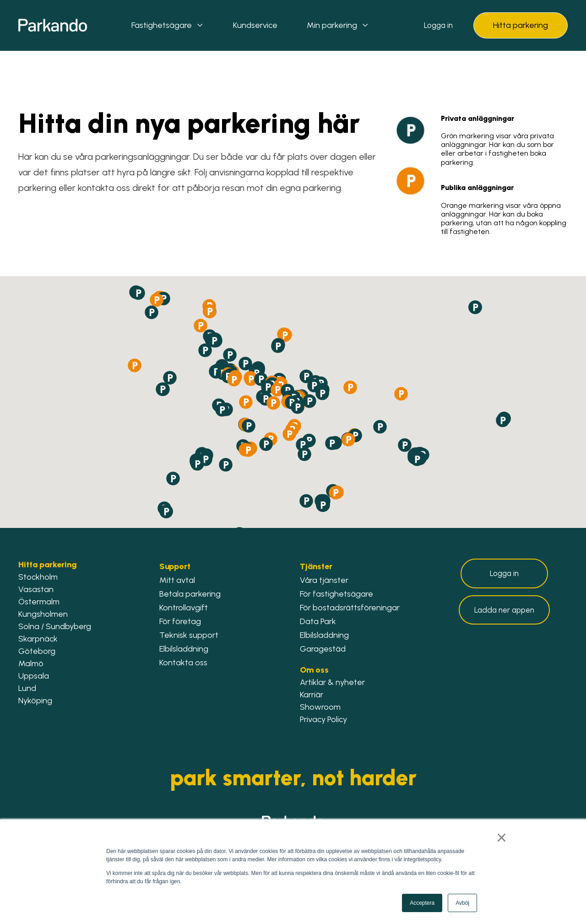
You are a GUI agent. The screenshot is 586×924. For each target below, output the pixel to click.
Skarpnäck (38, 639)
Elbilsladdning (184, 649)
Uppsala (34, 676)
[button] (245, 364)
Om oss (314, 670)
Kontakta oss (183, 663)
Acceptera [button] (422, 903)
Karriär (312, 695)
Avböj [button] (462, 903)
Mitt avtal (177, 580)
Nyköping (35, 701)
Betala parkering (190, 594)
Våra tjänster (324, 580)
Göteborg (37, 651)
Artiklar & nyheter (332, 682)
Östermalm (39, 602)
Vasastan (36, 589)
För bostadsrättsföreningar (350, 608)
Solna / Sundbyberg (55, 626)
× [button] (502, 838)
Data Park (318, 621)
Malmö (31, 663)
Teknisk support (189, 635)
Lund (27, 688)
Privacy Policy (323, 719)
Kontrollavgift (184, 608)
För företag (180, 621)
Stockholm (39, 577)
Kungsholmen (43, 614)
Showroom (320, 707)
